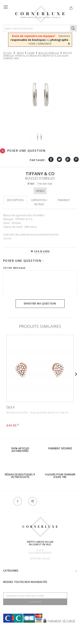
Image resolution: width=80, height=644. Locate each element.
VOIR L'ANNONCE (40, 44)
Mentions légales (40, 559)
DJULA (11, 407)
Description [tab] (15, 200)
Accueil (7, 53)
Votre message (14, 268)
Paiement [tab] (64, 200)
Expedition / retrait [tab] (39, 202)
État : (32, 184)
